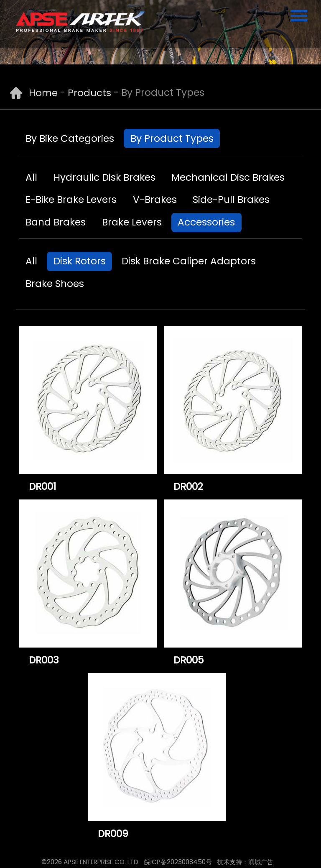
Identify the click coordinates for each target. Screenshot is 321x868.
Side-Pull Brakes (231, 200)
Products (89, 93)
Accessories (206, 222)
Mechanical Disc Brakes (228, 177)
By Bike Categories (70, 138)
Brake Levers (132, 222)
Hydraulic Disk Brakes (104, 177)
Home (43, 93)
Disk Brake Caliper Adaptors (189, 261)
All (31, 177)
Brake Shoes (55, 284)
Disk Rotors (80, 261)
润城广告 (261, 862)
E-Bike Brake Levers (71, 200)
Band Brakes (56, 222)
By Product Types (172, 138)
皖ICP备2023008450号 (178, 862)
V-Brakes (155, 200)
